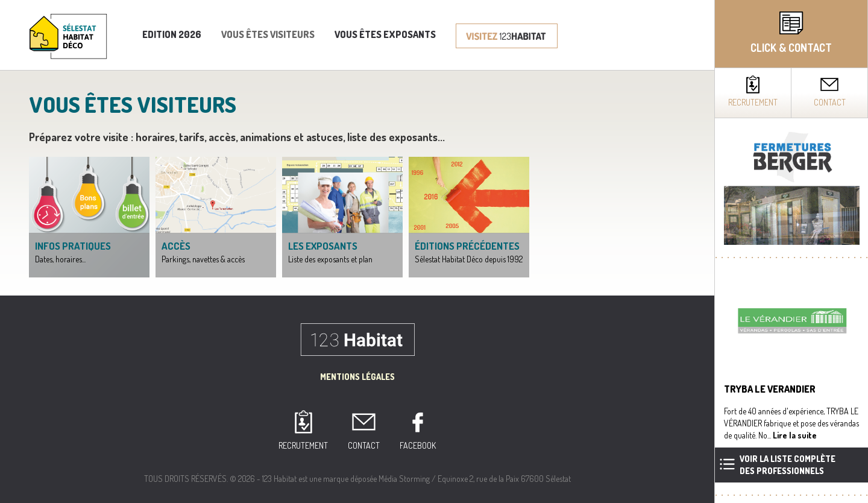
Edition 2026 (172, 34)
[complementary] (791, 251)
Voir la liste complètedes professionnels (788, 465)
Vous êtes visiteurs (268, 34)
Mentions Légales (357, 377)
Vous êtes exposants (385, 34)
